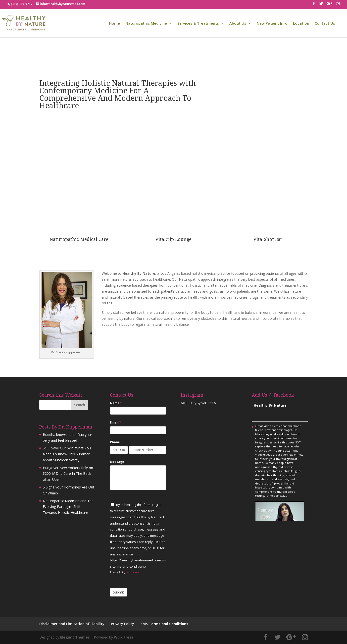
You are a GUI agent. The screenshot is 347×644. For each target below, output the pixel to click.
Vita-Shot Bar (268, 239)
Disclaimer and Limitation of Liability (72, 624)
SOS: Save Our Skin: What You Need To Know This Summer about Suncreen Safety (67, 454)
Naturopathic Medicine (146, 24)
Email (116, 422)
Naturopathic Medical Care (79, 239)
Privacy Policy (123, 624)
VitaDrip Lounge (173, 239)
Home (114, 24)
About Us (238, 24)
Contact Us (325, 24)
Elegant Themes (75, 637)
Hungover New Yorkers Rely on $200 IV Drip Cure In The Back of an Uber (68, 474)
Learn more (132, 572)
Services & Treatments (198, 24)
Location (301, 24)
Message (117, 462)
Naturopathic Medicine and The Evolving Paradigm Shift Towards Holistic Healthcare (68, 507)
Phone (115, 442)
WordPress (124, 637)
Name (116, 403)
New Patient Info (272, 24)
